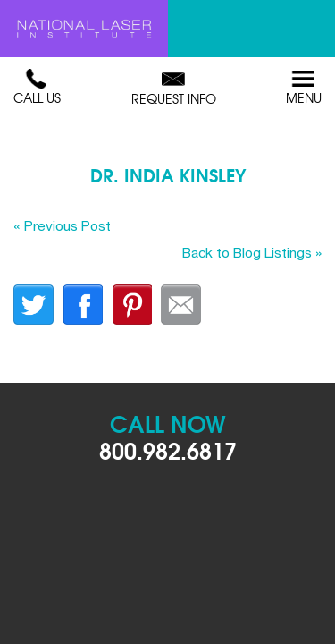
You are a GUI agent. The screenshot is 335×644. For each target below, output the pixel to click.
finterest (132, 305)
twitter (33, 305)
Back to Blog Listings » (252, 252)
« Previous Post (62, 225)
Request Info (174, 89)
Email (181, 305)
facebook (83, 305)
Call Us (37, 88)
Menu (304, 88)
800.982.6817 (168, 449)
